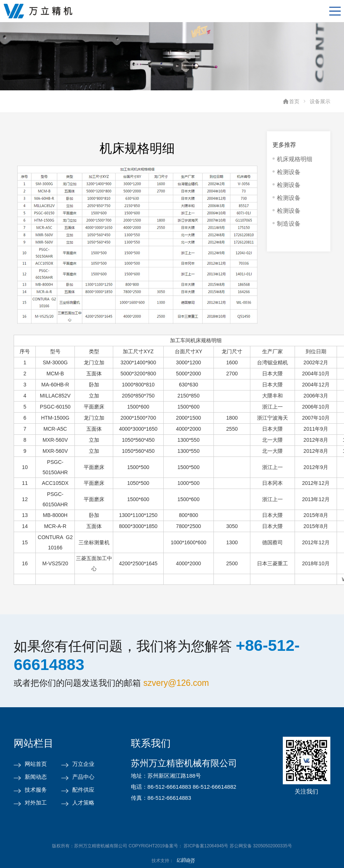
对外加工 (36, 803)
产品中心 (83, 777)
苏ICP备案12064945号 (206, 846)
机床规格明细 (295, 159)
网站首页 (36, 764)
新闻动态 (36, 777)
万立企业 (83, 764)
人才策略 (83, 803)
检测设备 (289, 172)
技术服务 (36, 790)
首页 (294, 101)
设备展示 (320, 101)
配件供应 (83, 790)
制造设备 (289, 224)
